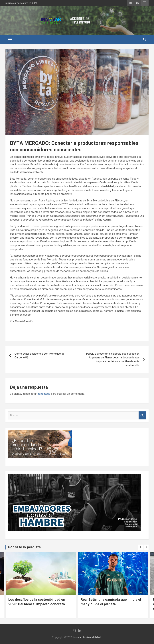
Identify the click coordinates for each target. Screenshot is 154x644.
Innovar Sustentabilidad (87, 637)
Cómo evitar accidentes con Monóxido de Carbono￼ (39, 356)
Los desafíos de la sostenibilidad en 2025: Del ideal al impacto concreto (109, 602)
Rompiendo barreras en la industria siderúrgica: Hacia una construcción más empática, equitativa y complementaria (37, 606)
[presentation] (141, 547)
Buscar (142, 416)
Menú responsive (145, 3)
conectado (44, 394)
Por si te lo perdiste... (26, 547)
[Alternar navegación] (10, 40)
